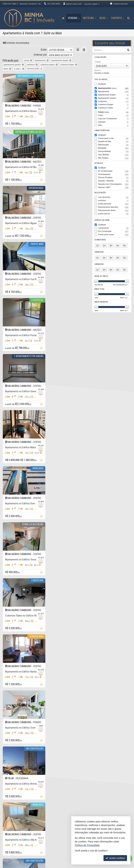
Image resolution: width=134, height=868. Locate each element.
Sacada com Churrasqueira (114, 183)
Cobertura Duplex (114, 105)
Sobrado (114, 122)
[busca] (129, 18)
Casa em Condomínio (114, 119)
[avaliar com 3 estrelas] (12, 755)
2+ (104, 244)
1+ (98, 244)
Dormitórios (100, 238)
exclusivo (114, 200)
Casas (114, 112)
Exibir (44, 50)
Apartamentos (114, 88)
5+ (125, 244)
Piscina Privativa (114, 177)
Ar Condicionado (114, 170)
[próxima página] (78, 755)
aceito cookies (115, 858)
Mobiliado (114, 148)
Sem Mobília (114, 154)
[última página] (84, 755)
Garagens (99, 250)
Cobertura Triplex (114, 108)
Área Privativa (101, 300)
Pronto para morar (114, 233)
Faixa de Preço (101, 275)
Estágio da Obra (102, 219)
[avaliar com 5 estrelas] (19, 755)
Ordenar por (40, 55)
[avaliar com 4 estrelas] (15, 755)
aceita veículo (114, 213)
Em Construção (114, 230)
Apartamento (114, 92)
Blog (104, 18)
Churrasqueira (114, 174)
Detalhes (99, 162)
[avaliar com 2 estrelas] (8, 755)
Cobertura (114, 101)
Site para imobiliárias (110, 865)
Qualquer (102, 84)
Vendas (74, 18)
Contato (117, 18)
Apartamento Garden (114, 98)
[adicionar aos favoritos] (40, 123)
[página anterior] (49, 755)
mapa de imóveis (14, 856)
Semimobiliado (114, 151)
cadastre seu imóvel (15, 853)
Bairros (98, 70)
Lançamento (114, 227)
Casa (114, 115)
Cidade (98, 62)
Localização (100, 57)
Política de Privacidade (42, 865)
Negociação (100, 192)
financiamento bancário (114, 206)
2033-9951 (54, 4)
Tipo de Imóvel (101, 79)
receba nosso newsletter (17, 846)
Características (102, 130)
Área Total (99, 288)
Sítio (114, 125)
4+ (118, 244)
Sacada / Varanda (114, 180)
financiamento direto (114, 209)
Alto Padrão (114, 157)
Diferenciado (114, 144)
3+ (111, 244)
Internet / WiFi (114, 187)
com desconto (114, 196)
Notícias (89, 18)
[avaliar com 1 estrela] (4, 755)
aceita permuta (114, 203)
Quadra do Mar (114, 141)
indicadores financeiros (17, 850)
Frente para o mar (114, 138)
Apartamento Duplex (114, 95)
